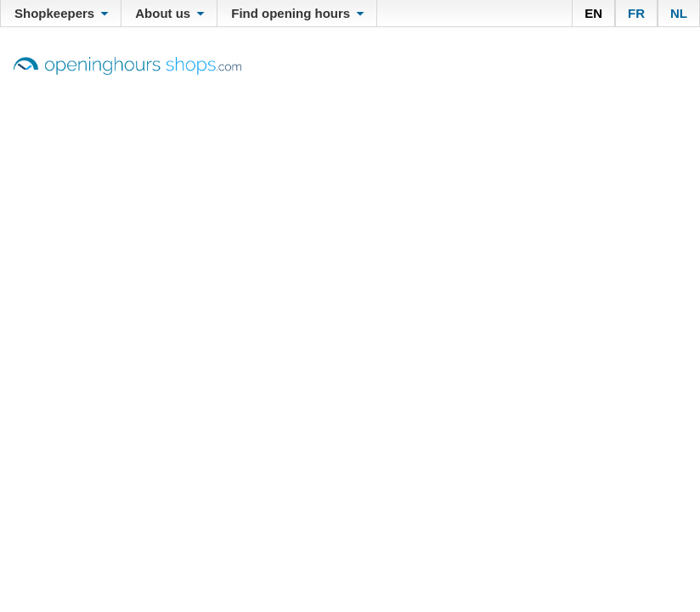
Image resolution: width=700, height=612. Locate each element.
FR (636, 13)
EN (593, 13)
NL (679, 13)
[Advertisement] (350, 202)
